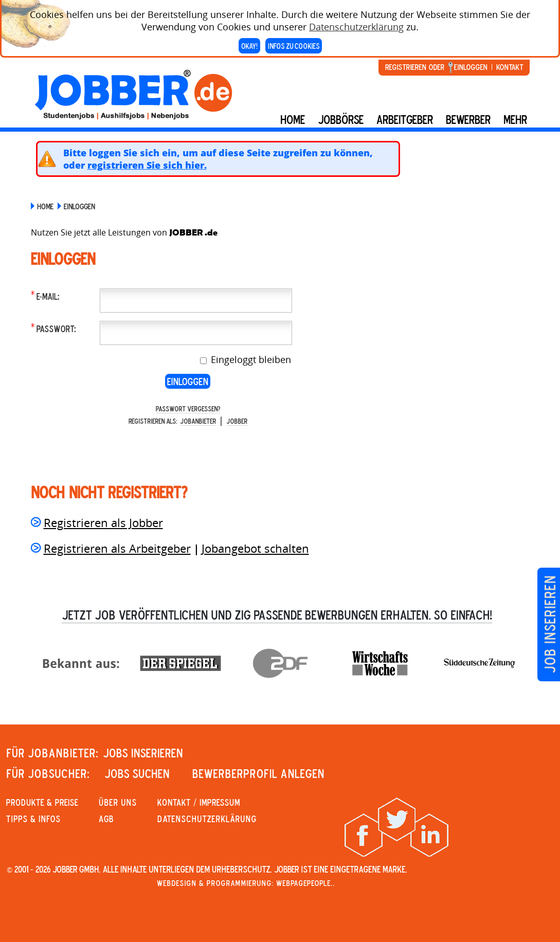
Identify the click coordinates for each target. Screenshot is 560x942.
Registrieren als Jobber (103, 522)
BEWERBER (468, 119)
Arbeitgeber (405, 119)
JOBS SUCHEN (137, 773)
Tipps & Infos (33, 819)
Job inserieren (549, 624)
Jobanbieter (198, 421)
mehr (515, 119)
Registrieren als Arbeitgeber (117, 548)
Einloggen (471, 67)
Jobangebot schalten (255, 548)
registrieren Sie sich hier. (147, 165)
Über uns (118, 802)
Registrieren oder (415, 67)
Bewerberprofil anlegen (258, 773)
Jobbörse (341, 119)
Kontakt (510, 67)
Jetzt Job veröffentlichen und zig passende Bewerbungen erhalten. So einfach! (277, 614)
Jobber (237, 421)
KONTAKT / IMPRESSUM (199, 802)
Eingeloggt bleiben (250, 359)
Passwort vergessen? (188, 409)
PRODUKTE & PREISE (42, 802)
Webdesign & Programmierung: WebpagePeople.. (246, 883)
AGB (106, 819)
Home (293, 119)
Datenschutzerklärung (356, 23)
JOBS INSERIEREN (143, 753)
